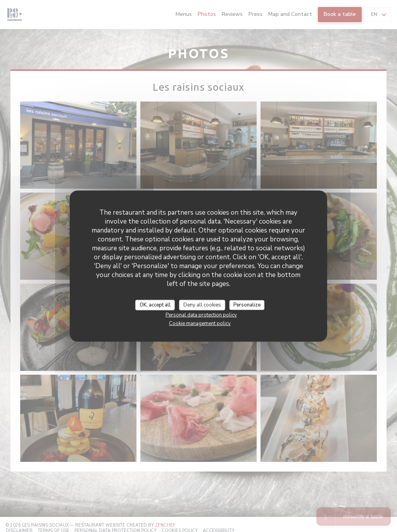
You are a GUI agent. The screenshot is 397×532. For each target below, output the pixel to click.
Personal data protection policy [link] (201, 315)
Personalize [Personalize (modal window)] (247, 305)
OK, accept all (155, 305)
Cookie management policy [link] (200, 324)
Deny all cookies (202, 305)
